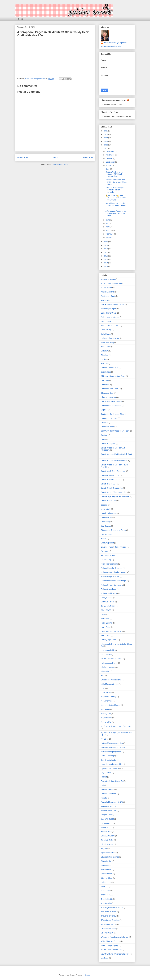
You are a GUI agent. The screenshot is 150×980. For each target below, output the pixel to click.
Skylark (104, 849)
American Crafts (107, 292)
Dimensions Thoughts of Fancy (113, 530)
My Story (105, 739)
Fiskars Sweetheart (109, 589)
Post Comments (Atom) (60, 164)
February (110, 234)
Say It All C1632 (107, 819)
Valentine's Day (107, 933)
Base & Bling (106, 330)
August (109, 165)
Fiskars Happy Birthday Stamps (114, 572)
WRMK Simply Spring (110, 945)
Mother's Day (106, 722)
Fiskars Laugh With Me (110, 576)
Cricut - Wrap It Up (108, 501)
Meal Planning (107, 701)
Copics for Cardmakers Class (113, 414)
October (109, 158)
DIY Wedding (106, 534)
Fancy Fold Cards (108, 555)
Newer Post (23, 157)
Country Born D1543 (109, 418)
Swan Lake (105, 891)
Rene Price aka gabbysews (115, 43)
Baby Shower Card (109, 313)
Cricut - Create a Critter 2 (111, 480)
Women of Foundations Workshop (115, 937)
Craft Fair (105, 423)
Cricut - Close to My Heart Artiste (114, 461)
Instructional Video (108, 650)
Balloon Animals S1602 (110, 317)
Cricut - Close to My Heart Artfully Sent (116, 454)
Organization (106, 773)
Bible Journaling (107, 342)
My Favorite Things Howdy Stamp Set (116, 726)
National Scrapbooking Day (112, 743)
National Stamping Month (111, 752)
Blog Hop (105, 355)
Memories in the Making (111, 705)
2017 (106, 252)
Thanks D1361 (107, 899)
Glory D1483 (106, 610)
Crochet (104, 505)
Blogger (88, 975)
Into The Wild (106, 654)
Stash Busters (107, 874)
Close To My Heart (108, 397)
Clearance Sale (107, 393)
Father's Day (106, 560)
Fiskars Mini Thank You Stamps (114, 581)
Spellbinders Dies (108, 853)
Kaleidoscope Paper (109, 663)
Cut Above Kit (106, 518)
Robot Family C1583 (109, 806)
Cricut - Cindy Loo (108, 444)
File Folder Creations (109, 564)
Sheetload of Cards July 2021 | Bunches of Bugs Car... (116, 182)
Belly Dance (106, 334)
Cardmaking (106, 372)
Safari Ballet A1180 (109, 810)
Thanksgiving (106, 903)
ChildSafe (105, 380)
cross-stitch (106, 509)
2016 (106, 256)
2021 (106, 148)
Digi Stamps (106, 526)
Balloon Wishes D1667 (110, 326)
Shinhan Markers (108, 836)
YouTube (105, 958)
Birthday (104, 351)
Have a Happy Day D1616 (111, 631)
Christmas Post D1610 (110, 389)
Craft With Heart (107, 427)
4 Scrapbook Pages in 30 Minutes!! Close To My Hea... (116, 213)
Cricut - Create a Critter (110, 475)
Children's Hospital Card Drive (113, 376)
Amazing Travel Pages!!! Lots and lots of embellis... (115, 190)
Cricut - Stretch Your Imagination (114, 492)
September (111, 162)
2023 (106, 141)
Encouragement (107, 543)
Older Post (88, 157)
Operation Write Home (110, 768)
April (108, 227)
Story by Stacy (107, 878)
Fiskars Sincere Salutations (112, 585)
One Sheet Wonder (109, 760)
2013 (106, 266)
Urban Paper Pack (108, 929)
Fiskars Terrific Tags (109, 593)
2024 (106, 138)
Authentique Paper (108, 309)
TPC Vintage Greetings (110, 920)
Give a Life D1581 (108, 606)
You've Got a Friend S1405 (112, 950)
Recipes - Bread (107, 790)
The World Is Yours (109, 912)
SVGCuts (105, 886)
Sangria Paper (107, 815)
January (109, 237)
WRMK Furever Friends (110, 941)
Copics (104, 410)
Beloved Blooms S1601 (110, 338)
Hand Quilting (106, 623)
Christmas (105, 385)
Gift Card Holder (107, 602)
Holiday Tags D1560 (109, 640)
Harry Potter (106, 627)
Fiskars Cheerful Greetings (112, 568)
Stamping (105, 865)
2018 (106, 249)
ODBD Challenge (108, 756)
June (108, 220)
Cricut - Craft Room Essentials (113, 471)
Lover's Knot (106, 692)
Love (103, 688)
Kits (102, 676)
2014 (106, 263)
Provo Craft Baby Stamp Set (112, 781)
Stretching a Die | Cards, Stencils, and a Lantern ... (116, 205)
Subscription (106, 882)
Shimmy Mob (106, 832)
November (110, 155)
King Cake (105, 671)
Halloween (105, 619)
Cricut (103, 439)
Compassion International (111, 406)
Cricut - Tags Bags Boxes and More (115, 496)
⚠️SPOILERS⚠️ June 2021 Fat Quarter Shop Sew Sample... (116, 198)
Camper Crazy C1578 (110, 368)
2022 (106, 145)
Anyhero (104, 300)
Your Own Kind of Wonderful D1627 (115, 954)
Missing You (106, 713)
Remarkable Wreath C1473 (112, 802)
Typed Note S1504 (108, 924)
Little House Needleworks (111, 680)
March (109, 230)
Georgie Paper (107, 598)
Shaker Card (106, 827)
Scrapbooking (107, 823)
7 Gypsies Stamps (108, 279)
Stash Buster (106, 870)
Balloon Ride (106, 321)
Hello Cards (106, 635)
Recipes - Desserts (109, 794)
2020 (106, 242)
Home (21, 19)
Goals (103, 614)
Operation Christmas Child (112, 764)
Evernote (105, 551)
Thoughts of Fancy (108, 916)
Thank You (105, 895)
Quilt (103, 785)
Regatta (104, 798)
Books (103, 359)
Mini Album (105, 709)
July (108, 169)
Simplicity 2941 (107, 844)
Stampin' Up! (106, 861)
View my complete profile (111, 46)
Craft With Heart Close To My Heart (115, 431)
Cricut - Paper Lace (109, 484)
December (110, 151)
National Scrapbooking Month (113, 747)
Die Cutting (105, 522)
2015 (106, 259)
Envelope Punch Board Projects (114, 547)
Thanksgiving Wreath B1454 (112, 908)
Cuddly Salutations (109, 513)
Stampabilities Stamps (110, 857)
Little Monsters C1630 (110, 684)
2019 (106, 245)
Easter (104, 539)
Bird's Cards (106, 347)
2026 (106, 131)
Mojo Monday (106, 718)
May (108, 223)
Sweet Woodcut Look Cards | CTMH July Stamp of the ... (114, 174)
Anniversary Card (108, 296)
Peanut (104, 777)
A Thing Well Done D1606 (111, 283)
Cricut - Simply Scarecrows (112, 488)
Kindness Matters (108, 667)
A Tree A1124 (106, 288)
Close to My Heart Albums (111, 401)
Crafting (104, 435)
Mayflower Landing (109, 697)
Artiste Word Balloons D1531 (113, 304)
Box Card (105, 364)
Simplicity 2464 (107, 840)
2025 (106, 134)
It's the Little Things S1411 (112, 659)
